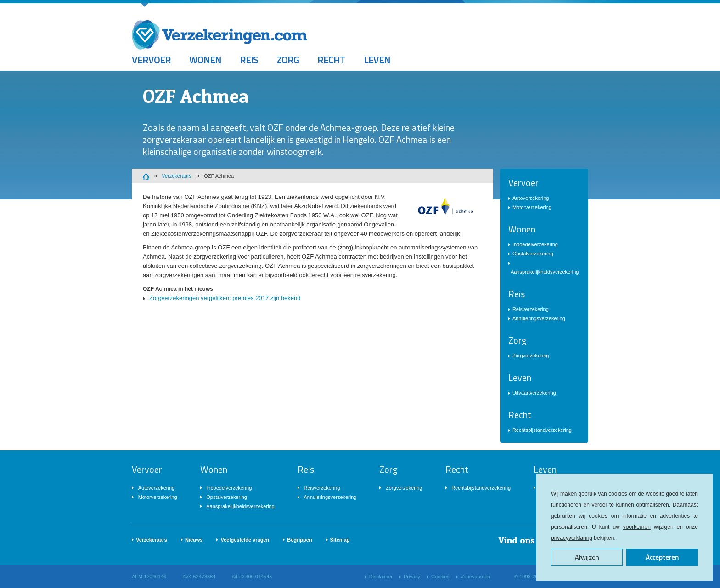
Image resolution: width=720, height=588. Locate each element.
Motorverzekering (532, 207)
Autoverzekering (531, 198)
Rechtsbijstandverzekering (542, 430)
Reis (249, 60)
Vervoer (151, 60)
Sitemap (340, 540)
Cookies (440, 577)
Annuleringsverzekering (539, 318)
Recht (331, 60)
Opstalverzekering (533, 254)
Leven (377, 60)
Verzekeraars (177, 176)
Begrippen (299, 540)
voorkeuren (637, 527)
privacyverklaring (572, 538)
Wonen (205, 60)
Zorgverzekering (531, 356)
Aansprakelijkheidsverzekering (545, 272)
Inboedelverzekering (535, 244)
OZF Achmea (219, 176)
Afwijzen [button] (587, 557)
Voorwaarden (475, 577)
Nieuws (194, 540)
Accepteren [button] (662, 557)
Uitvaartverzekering (534, 393)
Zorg (288, 60)
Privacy (412, 577)
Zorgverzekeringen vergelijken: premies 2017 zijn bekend (225, 298)
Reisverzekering (531, 309)
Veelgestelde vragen (245, 540)
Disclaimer (381, 577)
